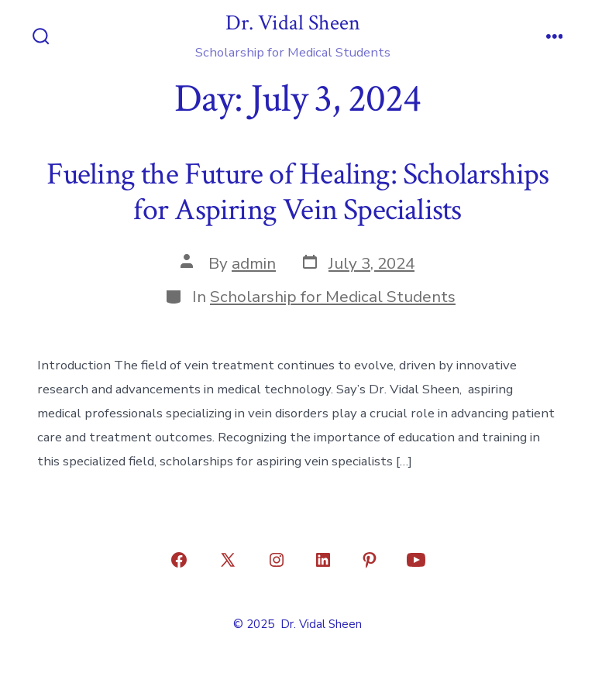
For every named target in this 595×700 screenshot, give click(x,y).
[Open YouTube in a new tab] (416, 560)
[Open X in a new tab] (228, 560)
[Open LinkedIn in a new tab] (323, 560)
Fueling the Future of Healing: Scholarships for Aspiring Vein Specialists (298, 192)
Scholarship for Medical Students (333, 297)
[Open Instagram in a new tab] (277, 560)
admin (254, 263)
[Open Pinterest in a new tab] (370, 560)
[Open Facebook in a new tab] (179, 560)
